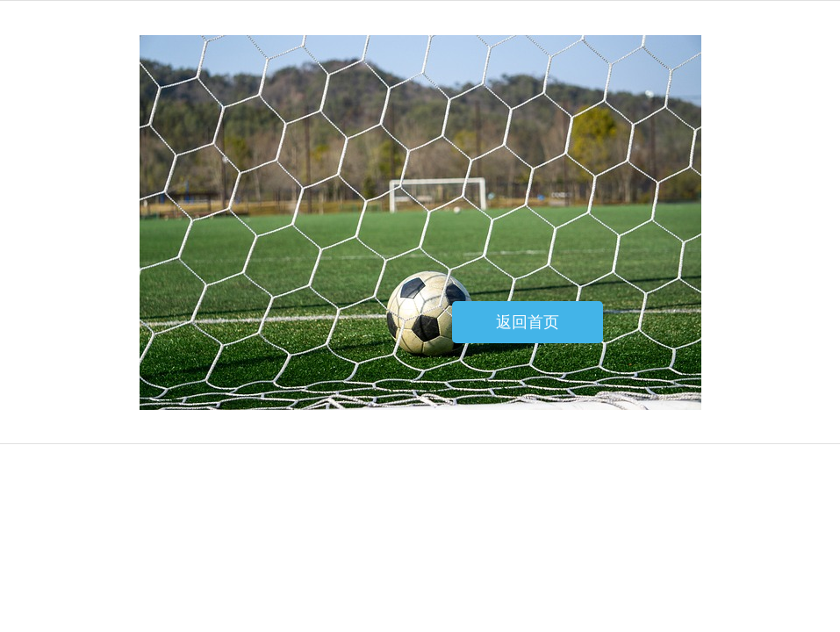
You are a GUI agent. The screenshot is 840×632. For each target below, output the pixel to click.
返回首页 (528, 322)
